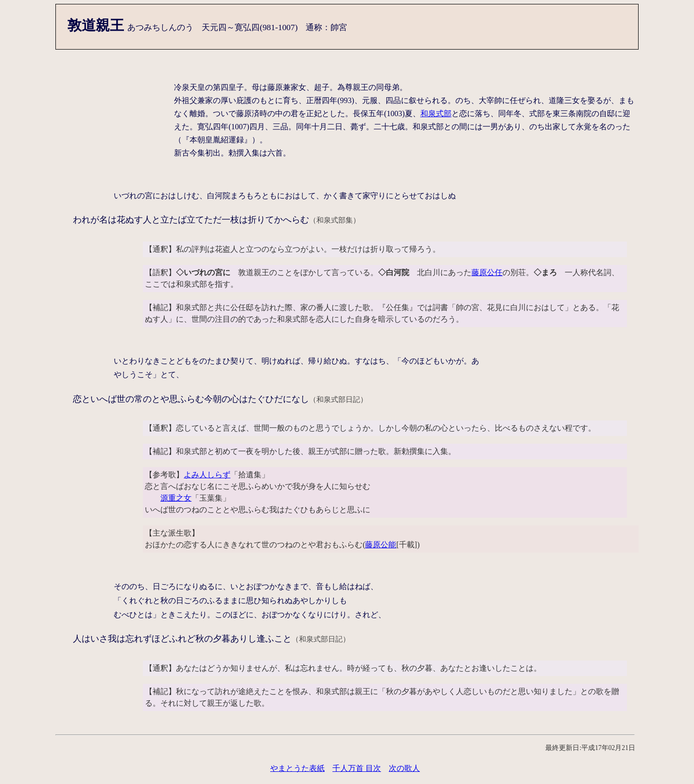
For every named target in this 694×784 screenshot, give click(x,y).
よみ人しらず (207, 475)
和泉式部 (436, 113)
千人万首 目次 (357, 768)
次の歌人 (404, 768)
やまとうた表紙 (297, 768)
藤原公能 (381, 545)
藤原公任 (487, 272)
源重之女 (176, 498)
